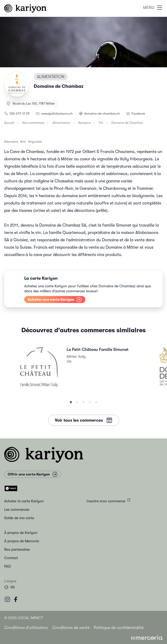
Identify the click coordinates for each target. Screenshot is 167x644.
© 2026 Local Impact (24, 618)
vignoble (36, 142)
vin (24, 142)
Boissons (85, 123)
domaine (12, 142)
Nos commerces (33, 123)
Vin (101, 123)
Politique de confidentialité (119, 628)
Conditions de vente (71, 628)
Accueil (9, 123)
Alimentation (61, 123)
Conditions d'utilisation (26, 628)
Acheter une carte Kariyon (55, 299)
